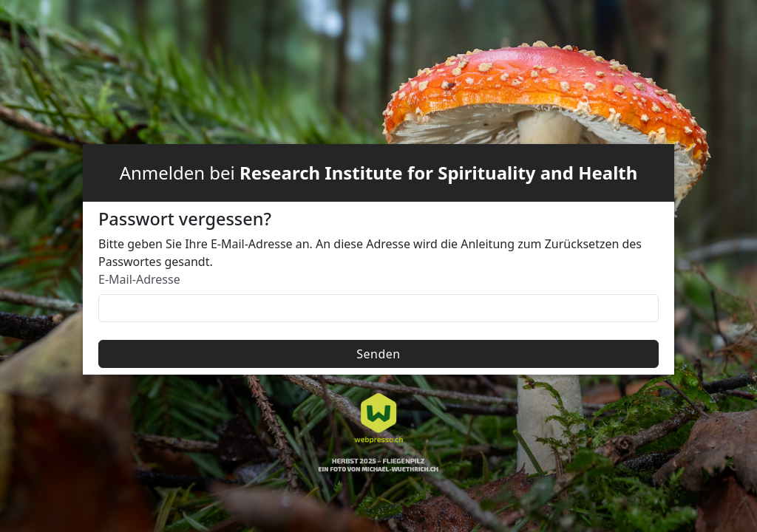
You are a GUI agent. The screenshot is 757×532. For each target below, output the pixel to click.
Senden (378, 354)
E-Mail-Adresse (139, 279)
